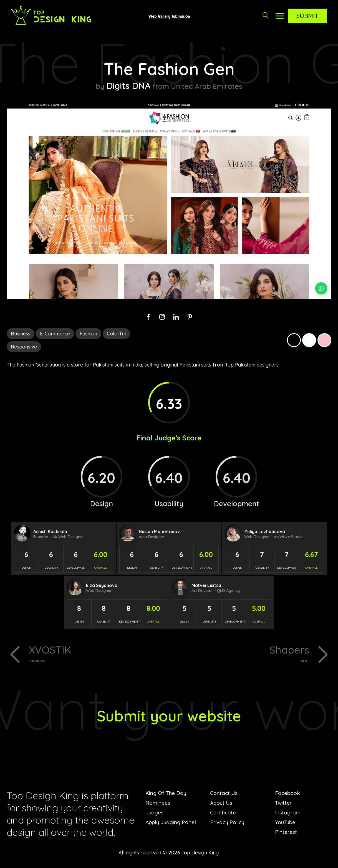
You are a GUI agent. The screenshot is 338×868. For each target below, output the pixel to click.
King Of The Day (167, 794)
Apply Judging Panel (172, 823)
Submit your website (169, 716)
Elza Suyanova (102, 585)
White (309, 340)
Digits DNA (129, 85)
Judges (155, 813)
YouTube (286, 823)
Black (294, 340)
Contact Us (224, 794)
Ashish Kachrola (50, 531)
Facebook (288, 794)
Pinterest (286, 833)
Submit (307, 16)
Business (21, 334)
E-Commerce (55, 334)
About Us (222, 804)
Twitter (284, 804)
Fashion (88, 334)
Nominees (158, 804)
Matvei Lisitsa (206, 585)
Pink (324, 340)
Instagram (288, 813)
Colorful (116, 334)
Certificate (223, 813)
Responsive (24, 347)
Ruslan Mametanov (159, 531)
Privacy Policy (228, 823)
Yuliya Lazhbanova (265, 531)
